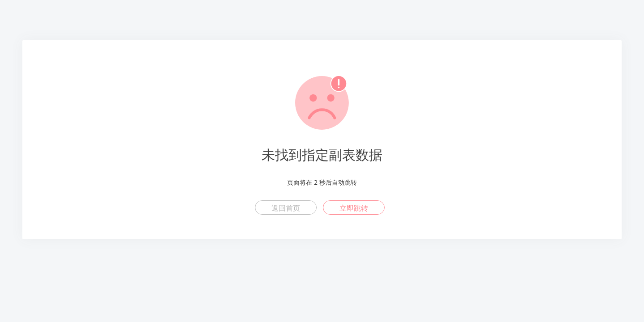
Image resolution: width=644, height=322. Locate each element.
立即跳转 (354, 208)
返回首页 (286, 208)
